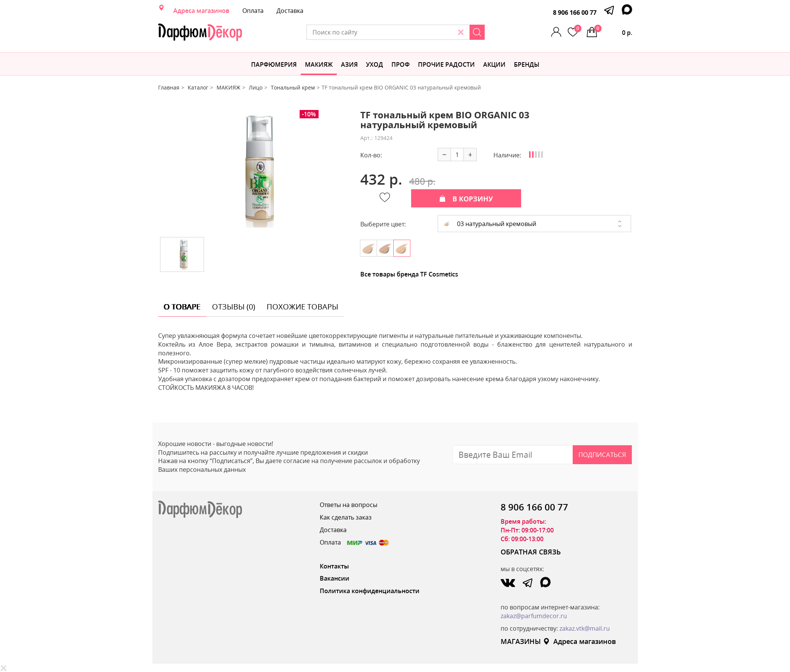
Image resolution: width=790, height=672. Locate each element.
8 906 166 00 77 (575, 13)
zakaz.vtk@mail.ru (585, 628)
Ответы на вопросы (349, 505)
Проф (400, 64)
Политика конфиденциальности (370, 591)
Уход (375, 64)
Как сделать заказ (346, 517)
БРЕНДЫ (527, 64)
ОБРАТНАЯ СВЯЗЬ (531, 552)
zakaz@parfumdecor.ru (534, 616)
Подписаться (602, 455)
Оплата (253, 11)
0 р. (613, 31)
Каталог (198, 87)
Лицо (256, 87)
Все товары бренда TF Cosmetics (409, 274)
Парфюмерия (274, 64)
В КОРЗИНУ (466, 199)
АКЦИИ (494, 64)
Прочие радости (446, 64)
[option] (253, 171)
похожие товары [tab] (302, 307)
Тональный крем (293, 87)
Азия (349, 64)
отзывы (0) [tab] (234, 307)
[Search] (477, 32)
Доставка (290, 11)
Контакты (334, 566)
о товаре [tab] (182, 307)
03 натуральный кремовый (490, 224)
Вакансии (335, 578)
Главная (169, 87)
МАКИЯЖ (319, 64)
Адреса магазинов (201, 11)
